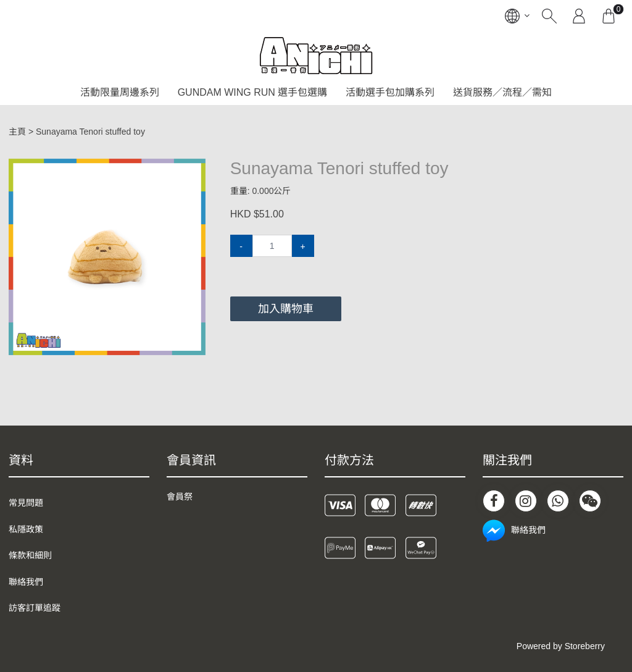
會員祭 (180, 497)
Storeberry (585, 646)
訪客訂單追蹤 (35, 608)
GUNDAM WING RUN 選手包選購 (253, 92)
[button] (194, 169)
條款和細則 (30, 555)
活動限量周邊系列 (120, 92)
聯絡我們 (26, 582)
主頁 (17, 132)
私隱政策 (26, 529)
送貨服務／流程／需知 (502, 92)
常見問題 (26, 503)
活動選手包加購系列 (390, 92)
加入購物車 (286, 309)
